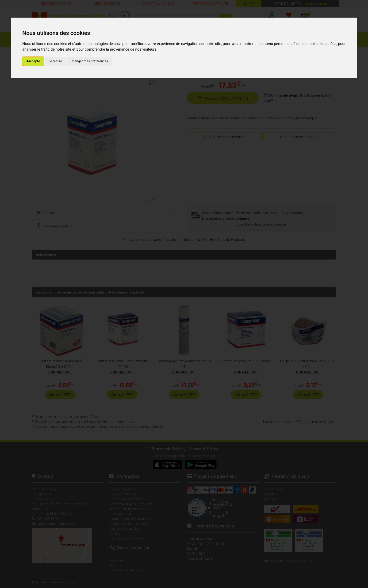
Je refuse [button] (55, 61)
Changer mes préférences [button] (89, 61)
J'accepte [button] (33, 61)
